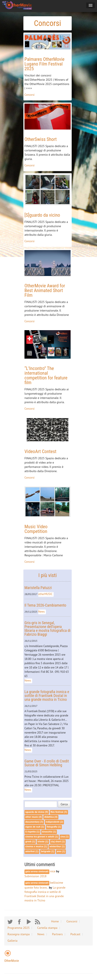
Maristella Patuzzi (38, 588)
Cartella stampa (47, 928)
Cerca (64, 804)
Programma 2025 (19, 928)
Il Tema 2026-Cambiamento (45, 605)
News (41, 612)
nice (53, 871)
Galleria (12, 941)
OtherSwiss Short (41, 139)
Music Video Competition (36, 529)
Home (55, 921)
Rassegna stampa (19, 934)
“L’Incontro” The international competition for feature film (46, 375)
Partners (57, 934)
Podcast (75, 934)
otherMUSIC (45, 594)
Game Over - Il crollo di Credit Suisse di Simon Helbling (47, 763)
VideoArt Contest (40, 451)
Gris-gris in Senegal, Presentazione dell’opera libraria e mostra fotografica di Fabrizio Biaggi (47, 629)
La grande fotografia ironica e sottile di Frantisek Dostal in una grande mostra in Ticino (47, 696)
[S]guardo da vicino (42, 215)
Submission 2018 (36, 876)
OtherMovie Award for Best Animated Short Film (45, 290)
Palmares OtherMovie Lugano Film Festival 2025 (44, 64)
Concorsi (30, 95)
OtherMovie (12, 961)
